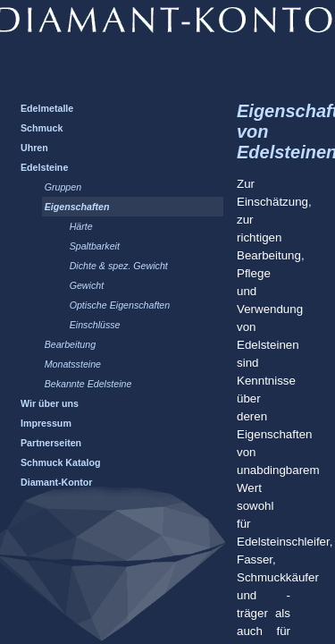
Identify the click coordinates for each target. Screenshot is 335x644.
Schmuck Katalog (60, 462)
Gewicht (87, 285)
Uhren (34, 148)
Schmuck (42, 128)
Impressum (46, 423)
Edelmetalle (47, 108)
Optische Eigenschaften (120, 305)
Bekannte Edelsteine (88, 384)
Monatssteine (73, 364)
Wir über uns (50, 403)
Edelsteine (44, 167)
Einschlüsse (95, 325)
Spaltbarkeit (95, 246)
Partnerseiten (51, 443)
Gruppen (63, 187)
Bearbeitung (70, 344)
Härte (81, 226)
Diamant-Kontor (57, 482)
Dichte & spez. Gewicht (119, 266)
